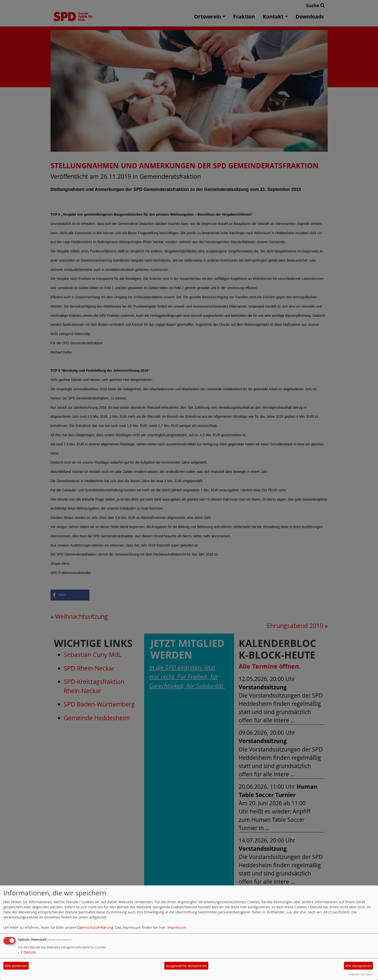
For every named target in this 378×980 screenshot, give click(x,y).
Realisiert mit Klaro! (360, 974)
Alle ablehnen (16, 966)
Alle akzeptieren (358, 966)
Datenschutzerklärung (95, 927)
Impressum (177, 927)
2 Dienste (27, 952)
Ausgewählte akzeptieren (186, 966)
